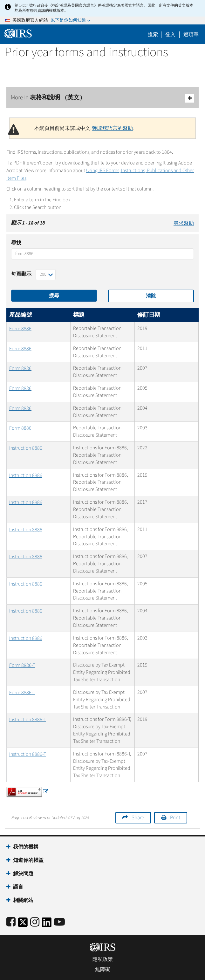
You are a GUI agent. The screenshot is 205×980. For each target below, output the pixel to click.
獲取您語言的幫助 (113, 128)
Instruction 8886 (26, 448)
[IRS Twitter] (23, 924)
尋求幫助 (184, 223)
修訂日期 (149, 315)
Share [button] (138, 818)
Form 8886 (20, 329)
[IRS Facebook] (11, 922)
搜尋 (54, 296)
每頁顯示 (21, 274)
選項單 (191, 35)
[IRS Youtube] (59, 922)
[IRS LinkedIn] (47, 924)
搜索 (153, 35)
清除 (151, 296)
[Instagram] (35, 922)
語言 (18, 887)
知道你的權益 (28, 860)
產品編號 (21, 315)
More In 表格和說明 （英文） (102, 98)
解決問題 (23, 874)
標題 (79, 315)
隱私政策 (103, 959)
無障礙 (103, 970)
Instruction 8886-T (28, 720)
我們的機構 (26, 847)
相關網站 (23, 900)
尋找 (16, 243)
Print (175, 818)
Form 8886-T (22, 665)
